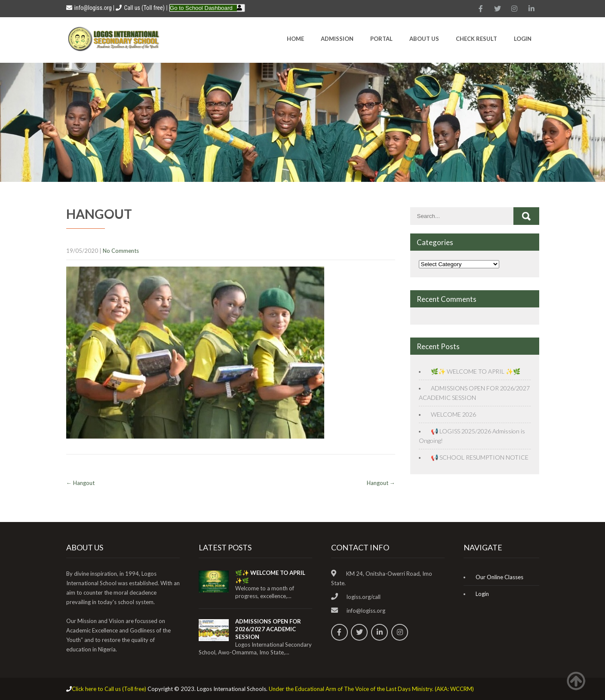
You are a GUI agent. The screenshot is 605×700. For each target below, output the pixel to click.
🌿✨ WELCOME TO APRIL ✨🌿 (476, 371)
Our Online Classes (499, 577)
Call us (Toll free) (144, 8)
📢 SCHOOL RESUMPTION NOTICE (480, 457)
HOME (295, 39)
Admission (337, 39)
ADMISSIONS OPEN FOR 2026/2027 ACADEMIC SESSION (268, 629)
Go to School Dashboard (201, 8)
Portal (381, 39)
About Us (424, 39)
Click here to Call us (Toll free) (109, 689)
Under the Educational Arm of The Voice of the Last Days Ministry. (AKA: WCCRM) (371, 689)
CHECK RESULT (476, 39)
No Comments (121, 251)
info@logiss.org (89, 8)
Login (523, 39)
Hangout (80, 483)
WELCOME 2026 (453, 414)
